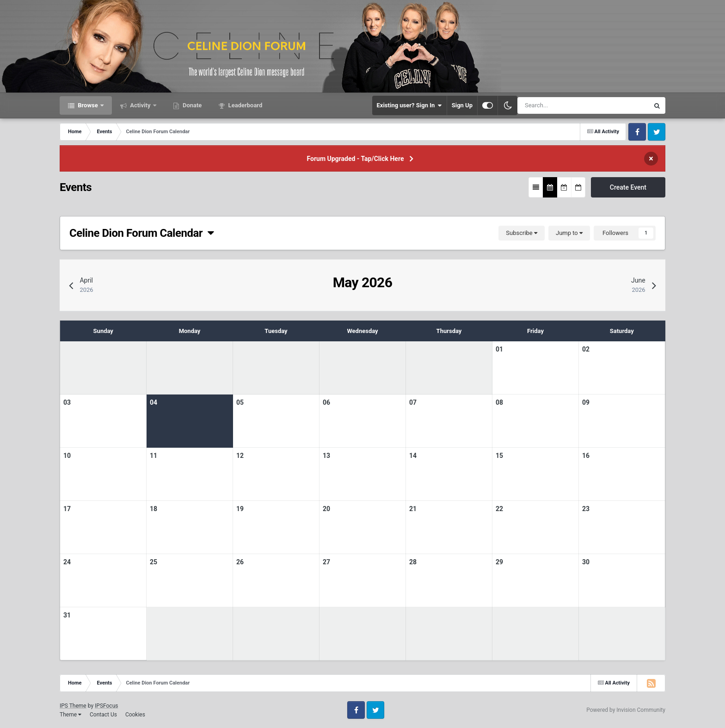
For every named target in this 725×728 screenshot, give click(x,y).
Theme (71, 715)
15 (499, 456)
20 (326, 509)
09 (586, 402)
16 (586, 456)
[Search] (557, 105)
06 (326, 402)
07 (413, 402)
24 (67, 562)
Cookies (135, 715)
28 (413, 562)
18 (154, 509)
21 (413, 509)
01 (499, 349)
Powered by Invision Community (626, 710)
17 (67, 509)
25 (154, 562)
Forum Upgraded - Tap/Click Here (356, 159)
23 (586, 509)
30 (586, 562)
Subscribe (522, 233)
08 (499, 402)
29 (499, 562)
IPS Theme (73, 706)
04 (154, 402)
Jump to (569, 233)
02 (586, 349)
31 (67, 615)
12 (240, 456)
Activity (140, 105)
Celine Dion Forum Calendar (142, 233)
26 (240, 562)
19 (240, 509)
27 (326, 562)
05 (240, 402)
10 (67, 456)
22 (499, 509)
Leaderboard (244, 105)
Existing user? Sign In (409, 105)
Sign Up (462, 105)
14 (413, 456)
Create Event (628, 187)
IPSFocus (106, 706)
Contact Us (103, 715)
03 (67, 402)
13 (326, 456)
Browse (88, 105)
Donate (192, 105)
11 (154, 456)
